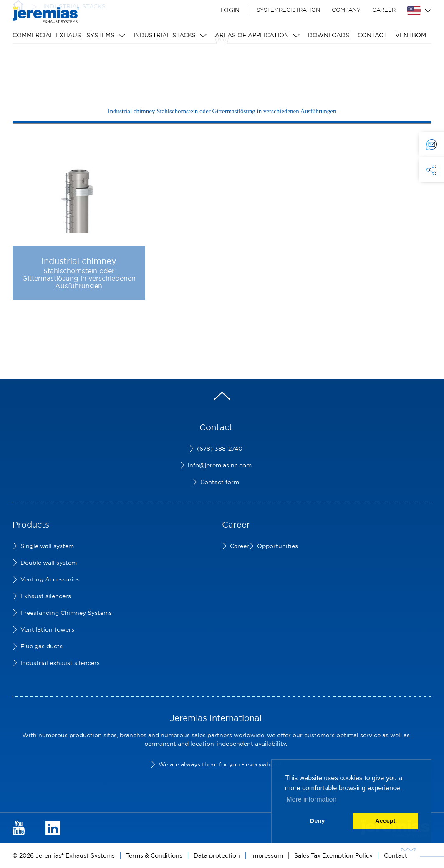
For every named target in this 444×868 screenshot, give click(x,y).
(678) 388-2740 (220, 449)
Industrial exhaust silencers (60, 663)
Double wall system (49, 563)
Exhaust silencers (46, 596)
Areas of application (252, 35)
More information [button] (311, 799)
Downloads (329, 35)
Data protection (217, 855)
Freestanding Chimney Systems (66, 613)
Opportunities (277, 546)
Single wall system (47, 546)
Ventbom (411, 35)
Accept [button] (385, 821)
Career (384, 10)
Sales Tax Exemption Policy (333, 855)
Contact (372, 35)
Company (346, 10)
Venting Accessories (50, 579)
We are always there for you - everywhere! (220, 764)
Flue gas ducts (42, 646)
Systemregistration (288, 10)
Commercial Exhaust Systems (63, 35)
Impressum (267, 855)
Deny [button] (317, 821)
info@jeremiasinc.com (220, 465)
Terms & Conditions (154, 855)
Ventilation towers (47, 629)
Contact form (220, 482)
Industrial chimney (79, 261)
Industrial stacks (165, 35)
